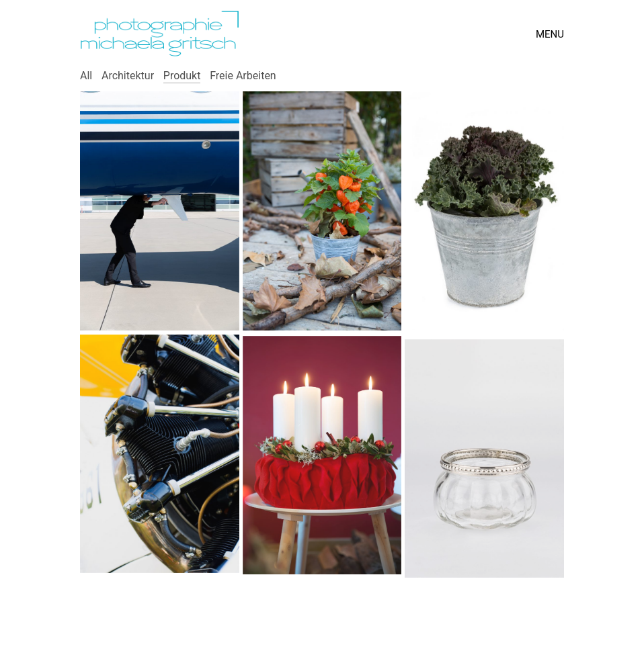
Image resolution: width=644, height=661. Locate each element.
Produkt (182, 76)
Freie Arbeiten (243, 76)
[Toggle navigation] (550, 34)
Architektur (128, 76)
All (86, 76)
